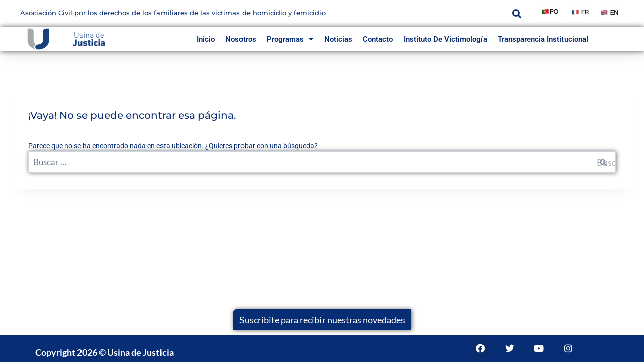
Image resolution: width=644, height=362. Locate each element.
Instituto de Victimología (445, 39)
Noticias (338, 39)
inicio (206, 39)
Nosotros (241, 39)
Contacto (378, 39)
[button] (516, 13)
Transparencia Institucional (543, 39)
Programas (290, 39)
